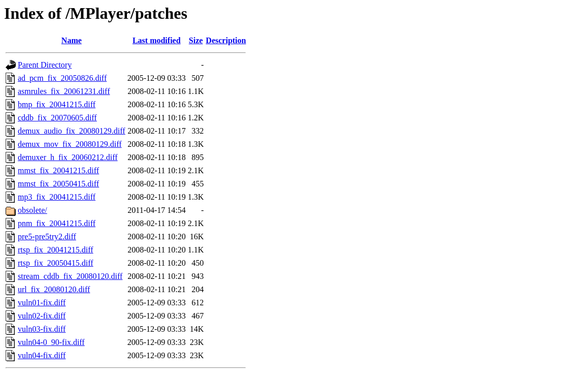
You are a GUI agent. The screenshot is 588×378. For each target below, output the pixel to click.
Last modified (157, 40)
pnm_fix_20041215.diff (57, 223)
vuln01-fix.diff (42, 303)
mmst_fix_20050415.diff (58, 184)
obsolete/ (32, 210)
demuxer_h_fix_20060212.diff (68, 157)
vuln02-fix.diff (42, 316)
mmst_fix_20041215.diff (58, 170)
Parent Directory (45, 65)
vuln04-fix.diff (42, 355)
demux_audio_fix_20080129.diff (72, 131)
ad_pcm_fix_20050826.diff (62, 78)
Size (196, 40)
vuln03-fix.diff (42, 329)
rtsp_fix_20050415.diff (56, 263)
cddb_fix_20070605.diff (57, 118)
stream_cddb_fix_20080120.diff (70, 276)
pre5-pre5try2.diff (47, 237)
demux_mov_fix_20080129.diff (70, 144)
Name (72, 40)
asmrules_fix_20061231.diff (64, 91)
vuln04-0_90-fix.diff (51, 342)
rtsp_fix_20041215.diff (56, 250)
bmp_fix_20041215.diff (57, 104)
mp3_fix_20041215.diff (57, 197)
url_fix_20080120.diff (54, 289)
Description (226, 40)
